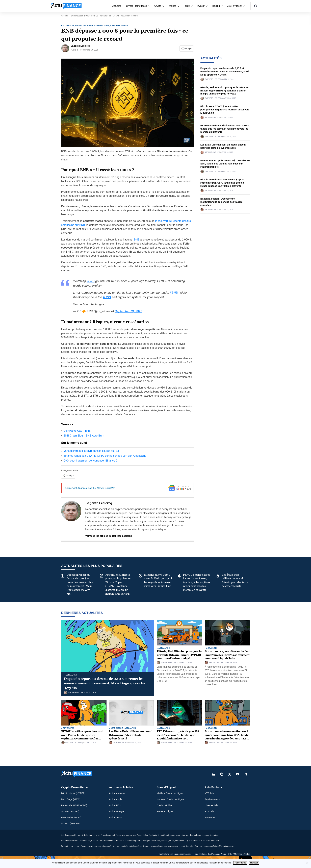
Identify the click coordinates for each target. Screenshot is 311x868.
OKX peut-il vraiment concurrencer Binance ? (90, 461)
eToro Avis (210, 817)
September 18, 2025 (128, 311)
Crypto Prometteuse (136, 6)
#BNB (90, 281)
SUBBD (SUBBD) (70, 824)
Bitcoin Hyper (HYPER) (73, 793)
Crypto (158, 6)
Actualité (117, 6)
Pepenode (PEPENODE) (74, 805)
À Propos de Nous (217, 854)
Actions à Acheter (121, 787)
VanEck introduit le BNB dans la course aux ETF (92, 451)
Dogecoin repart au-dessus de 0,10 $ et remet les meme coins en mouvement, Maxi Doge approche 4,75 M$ (225, 71)
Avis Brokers (213, 787)
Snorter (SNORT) (70, 811)
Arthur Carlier (213, 117)
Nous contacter (201, 854)
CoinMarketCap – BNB (77, 431)
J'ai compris (240, 863)
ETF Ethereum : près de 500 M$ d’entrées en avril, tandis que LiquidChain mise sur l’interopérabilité (225, 164)
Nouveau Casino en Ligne (170, 799)
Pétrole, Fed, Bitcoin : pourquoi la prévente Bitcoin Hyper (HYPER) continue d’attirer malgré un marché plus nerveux (224, 91)
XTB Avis (209, 793)
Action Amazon (117, 793)
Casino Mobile (164, 805)
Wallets (172, 6)
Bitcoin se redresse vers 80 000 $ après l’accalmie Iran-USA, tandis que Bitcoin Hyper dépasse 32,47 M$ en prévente (222, 183)
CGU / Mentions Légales (239, 854)
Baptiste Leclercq (99, 503)
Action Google (116, 811)
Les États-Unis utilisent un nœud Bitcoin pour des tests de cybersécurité (131, 735)
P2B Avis (209, 811)
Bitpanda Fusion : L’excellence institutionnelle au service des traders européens (222, 202)
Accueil (64, 16)
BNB (137, 240)
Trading (216, 6)
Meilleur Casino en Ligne (170, 793)
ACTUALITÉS (69, 26)
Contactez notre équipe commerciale (175, 854)
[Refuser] (307, 863)
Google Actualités (106, 488)
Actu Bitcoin (117, 728)
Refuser (254, 863)
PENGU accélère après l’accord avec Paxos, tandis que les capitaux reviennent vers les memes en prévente (225, 129)
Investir (201, 6)
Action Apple (116, 799)
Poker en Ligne (165, 811)
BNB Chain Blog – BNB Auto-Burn (84, 436)
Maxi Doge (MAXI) (71, 799)
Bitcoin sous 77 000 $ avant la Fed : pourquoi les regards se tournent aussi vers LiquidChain (225, 110)
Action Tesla (115, 817)
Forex (187, 6)
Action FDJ (115, 805)
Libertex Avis (211, 805)
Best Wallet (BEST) (71, 817)
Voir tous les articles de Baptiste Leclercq (109, 536)
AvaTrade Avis (212, 799)
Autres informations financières (92, 26)
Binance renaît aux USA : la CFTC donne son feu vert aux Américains (105, 456)
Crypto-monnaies (119, 26)
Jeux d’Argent (234, 6)
